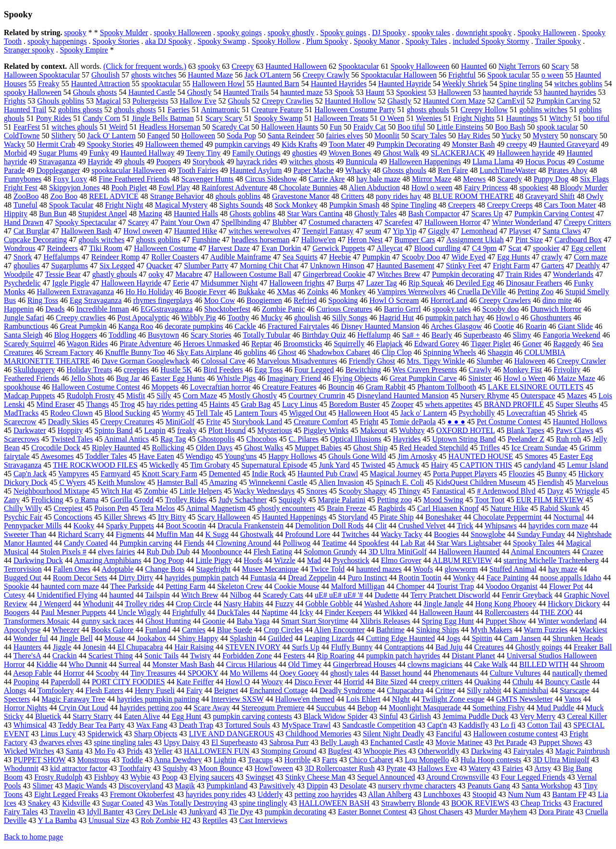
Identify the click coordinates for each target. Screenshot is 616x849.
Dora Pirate (556, 812)
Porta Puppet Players (465, 474)
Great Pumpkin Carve (423, 378)
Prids (135, 751)
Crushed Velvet (422, 526)
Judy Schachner (243, 500)
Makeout (374, 430)
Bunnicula (361, 162)
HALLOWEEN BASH (334, 803)
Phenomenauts (456, 673)
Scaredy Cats (283, 595)
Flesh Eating (273, 552)
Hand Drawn (24, 222)
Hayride (100, 162)
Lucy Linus (300, 404)
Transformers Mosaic (37, 621)
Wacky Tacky (402, 534)
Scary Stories (211, 335)
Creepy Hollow (484, 110)
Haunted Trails (246, 92)
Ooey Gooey (299, 673)
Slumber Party (206, 266)
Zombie (156, 491)
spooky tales (431, 33)
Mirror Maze (432, 179)
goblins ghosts (80, 110)
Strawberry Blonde (410, 803)
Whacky (358, 170)
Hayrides (407, 439)
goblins (255, 352)
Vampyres (74, 474)
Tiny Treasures (153, 673)
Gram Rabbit (386, 387)
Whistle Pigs (236, 378)
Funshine (206, 240)
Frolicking (47, 500)
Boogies (447, 534)
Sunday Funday (541, 534)
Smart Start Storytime (315, 621)
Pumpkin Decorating (408, 144)
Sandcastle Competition (379, 725)
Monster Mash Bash (184, 664)
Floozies (522, 474)
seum (373, 231)
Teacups (260, 760)
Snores (317, 491)
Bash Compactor (434, 214)
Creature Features (289, 387)
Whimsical (30, 725)
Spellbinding (241, 222)
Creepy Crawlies (288, 101)
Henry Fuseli (155, 690)
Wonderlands (573, 274)
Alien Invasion (341, 482)
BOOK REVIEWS (480, 803)
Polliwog (297, 543)
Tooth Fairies (198, 170)
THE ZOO (556, 612)
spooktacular (161, 84)
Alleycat (389, 248)
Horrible (297, 760)
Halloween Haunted (469, 552)
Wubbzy (412, 430)
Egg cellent (589, 248)
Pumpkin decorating (463, 274)
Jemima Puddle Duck (475, 716)
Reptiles (215, 820)
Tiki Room (106, 248)
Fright (369, 422)
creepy (517, 144)
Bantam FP (569, 794)
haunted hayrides (570, 92)
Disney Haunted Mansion (380, 326)
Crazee (592, 552)
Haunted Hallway (147, 153)
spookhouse (22, 387)
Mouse (115, 638)
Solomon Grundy (330, 552)
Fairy (194, 690)
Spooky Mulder (124, 33)
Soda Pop (241, 136)
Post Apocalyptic (144, 318)
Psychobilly (477, 413)
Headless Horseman (170, 127)
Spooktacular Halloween (399, 75)
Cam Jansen (522, 638)
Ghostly (199, 92)
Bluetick (48, 716)
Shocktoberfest (227, 309)
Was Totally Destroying (191, 803)
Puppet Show (506, 621)
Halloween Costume (165, 248)
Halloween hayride (526, 153)
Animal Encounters (540, 552)
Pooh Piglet (129, 188)
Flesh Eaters (104, 690)
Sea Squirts (300, 257)
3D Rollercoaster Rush (340, 768)
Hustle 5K (176, 370)
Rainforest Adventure (235, 188)
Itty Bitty (172, 517)
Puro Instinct (367, 578)
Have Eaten (156, 456)
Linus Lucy (58, 734)
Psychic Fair (23, 517)
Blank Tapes (525, 430)
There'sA (27, 656)
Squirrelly (349, 344)
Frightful (462, 75)
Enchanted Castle (397, 742)
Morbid (15, 153)
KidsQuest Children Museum (481, 482)
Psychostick (351, 560)
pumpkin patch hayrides (403, 656)
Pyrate (396, 768)
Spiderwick (105, 734)
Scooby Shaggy (363, 491)
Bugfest (340, 751)
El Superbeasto (234, 742)
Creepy (243, 66)
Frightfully (189, 612)
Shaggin (500, 352)
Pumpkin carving (146, 543)
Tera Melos (157, 508)
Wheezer (66, 630)
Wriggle (587, 491)
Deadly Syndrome (347, 690)
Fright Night (124, 205)
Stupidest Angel (103, 214)
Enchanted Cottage (279, 690)
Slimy (522, 335)
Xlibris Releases (385, 621)
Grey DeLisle (156, 812)
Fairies (513, 768)
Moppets (165, 387)
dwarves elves (61, 742)
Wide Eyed (468, 257)
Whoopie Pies (385, 751)
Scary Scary (224, 118)
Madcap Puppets (29, 396)
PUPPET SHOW (39, 760)
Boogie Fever (205, 292)
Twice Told (327, 569)
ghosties (305, 153)
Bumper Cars (415, 240)
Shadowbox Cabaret (339, 352)
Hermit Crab (56, 144)
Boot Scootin (186, 526)
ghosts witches (154, 75)
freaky (187, 430)
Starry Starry (92, 716)
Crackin (65, 656)
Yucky (511, 136)
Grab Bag (256, 404)
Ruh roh (568, 439)
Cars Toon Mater (570, 205)
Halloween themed (174, 144)
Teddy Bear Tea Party (91, 725)
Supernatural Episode (274, 465)
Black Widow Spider (336, 716)
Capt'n (437, 725)
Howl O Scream (394, 300)
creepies (136, 370)
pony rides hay (398, 196)
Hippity (16, 214)
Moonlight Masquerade (425, 708)
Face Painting (508, 578)
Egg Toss (269, 370)
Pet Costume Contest (509, 422)
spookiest (534, 188)
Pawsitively (277, 786)
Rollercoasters (507, 612)
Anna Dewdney (178, 760)
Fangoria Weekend (572, 335)
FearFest (27, 127)
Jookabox (151, 638)
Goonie (214, 621)
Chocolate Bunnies (308, 188)
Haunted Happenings (294, 517)
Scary (560, 66)
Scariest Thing (110, 656)
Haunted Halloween (296, 66)
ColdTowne (22, 136)
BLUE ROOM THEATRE (473, 196)
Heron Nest (365, 240)
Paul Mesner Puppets (73, 612)
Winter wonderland (567, 621)
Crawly (480, 370)
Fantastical (449, 491)
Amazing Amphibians (108, 560)
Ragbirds (392, 508)
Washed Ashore (388, 604)
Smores (536, 456)
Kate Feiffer (195, 682)
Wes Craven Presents (425, 370)
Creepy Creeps (510, 205)
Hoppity (70, 430)
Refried (305, 300)
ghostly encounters (286, 508)
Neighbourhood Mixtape (51, 491)
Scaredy (510, 179)
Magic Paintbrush (583, 751)
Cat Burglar (32, 231)
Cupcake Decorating (35, 240)
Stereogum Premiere (273, 708)
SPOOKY (203, 673)
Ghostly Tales (375, 214)
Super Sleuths (577, 404)
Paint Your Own (185, 222)
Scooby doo (500, 309)
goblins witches (543, 110)
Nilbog (241, 595)
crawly (552, 257)
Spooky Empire (84, 50)
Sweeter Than (25, 534)
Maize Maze (576, 378)
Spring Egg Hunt (448, 621)
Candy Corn (102, 118)
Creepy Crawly (326, 75)
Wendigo (199, 456)
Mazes (577, 396)
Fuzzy (284, 604)
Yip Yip (405, 231)
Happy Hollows (292, 456)
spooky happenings (57, 41)
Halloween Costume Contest (96, 387)
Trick (465, 526)
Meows (474, 179)
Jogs (453, 638)
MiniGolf (180, 422)
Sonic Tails (161, 656)
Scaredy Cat (231, 127)
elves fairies (117, 552)
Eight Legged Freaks (66, 794)
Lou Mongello (427, 760)
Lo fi (508, 725)
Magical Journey (395, 474)
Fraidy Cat (370, 127)
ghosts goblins (158, 240)
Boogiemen (264, 300)
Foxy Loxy (70, 179)
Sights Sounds (241, 205)
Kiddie (47, 664)
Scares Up (487, 214)
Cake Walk (491, 664)
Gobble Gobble (329, 604)
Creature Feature (277, 110)
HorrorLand (449, 300)
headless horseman (260, 240)
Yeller (163, 751)
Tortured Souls (247, 725)
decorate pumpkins (194, 326)
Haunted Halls (196, 214)
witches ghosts (311, 162)
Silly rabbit (484, 690)
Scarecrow (20, 422)
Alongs (15, 690)
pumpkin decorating (295, 812)
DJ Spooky (389, 33)
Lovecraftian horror (220, 387)
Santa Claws (562, 231)
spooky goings (239, 33)
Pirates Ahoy (568, 170)
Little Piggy (214, 560)
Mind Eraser (56, 404)
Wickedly (164, 465)
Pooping (26, 682)
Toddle (132, 760)
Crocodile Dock (56, 448)
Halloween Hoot (363, 413)
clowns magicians (435, 664)
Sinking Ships (438, 630)
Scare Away (212, 708)
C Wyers (72, 482)
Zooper (402, 404)
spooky (75, 33)
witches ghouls (75, 127)
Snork (23, 257)
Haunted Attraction (101, 84)
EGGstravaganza (167, 309)
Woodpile (19, 274)
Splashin (243, 638)
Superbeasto (482, 335)
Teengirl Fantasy (328, 231)
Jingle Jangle (443, 604)
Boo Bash (510, 127)
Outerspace (538, 396)
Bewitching (363, 370)
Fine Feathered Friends (134, 179)
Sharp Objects (155, 734)
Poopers (168, 162)
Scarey (139, 222)
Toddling (122, 335)
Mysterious (275, 430)
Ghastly (399, 101)
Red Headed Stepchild (433, 448)
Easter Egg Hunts (178, 378)
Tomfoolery (56, 690)
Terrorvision (23, 569)
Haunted (474, 66)
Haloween (530, 361)
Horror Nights (26, 708)
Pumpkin (376, 257)
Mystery (545, 136)
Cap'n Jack (30, 474)
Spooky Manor (377, 41)
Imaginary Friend (294, 378)
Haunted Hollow (350, 101)
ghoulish (307, 318)
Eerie (181, 283)
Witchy (560, 118)
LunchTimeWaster (508, 170)
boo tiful (596, 118)
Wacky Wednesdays (264, 491)
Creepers (462, 205)
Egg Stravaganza (96, 300)
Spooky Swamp (222, 41)
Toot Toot (490, 500)
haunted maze (301, 92)
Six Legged (117, 266)
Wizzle (285, 560)
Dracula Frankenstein (250, 526)
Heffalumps (61, 257)
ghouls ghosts (135, 110)
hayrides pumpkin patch (202, 578)
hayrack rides (257, 162)
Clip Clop (397, 352)
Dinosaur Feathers (534, 283)
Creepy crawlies (81, 318)
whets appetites (449, 404)
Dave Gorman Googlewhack (146, 361)
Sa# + (411, 335)
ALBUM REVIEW (462, 560)
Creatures (489, 647)
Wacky (14, 144)
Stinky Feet (464, 266)
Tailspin (157, 595)
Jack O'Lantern (268, 75)
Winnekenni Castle (278, 482)
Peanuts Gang (488, 786)
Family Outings (257, 153)
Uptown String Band (464, 439)
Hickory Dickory (574, 604)
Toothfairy (135, 768)
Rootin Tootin (420, 578)
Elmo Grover (401, 560)
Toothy (238, 318)
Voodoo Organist (512, 586)
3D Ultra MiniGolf (398, 552)
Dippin (317, 786)
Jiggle (62, 647)
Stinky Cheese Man (315, 777)
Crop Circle (194, 604)
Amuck (408, 465)
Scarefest (399, 222)
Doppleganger (58, 170)
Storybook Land (257, 422)
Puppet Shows (560, 742)
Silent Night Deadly (394, 734)
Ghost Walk (401, 153)
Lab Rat (413, 543)
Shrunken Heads (578, 638)
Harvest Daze (229, 248)
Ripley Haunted (116, 448)
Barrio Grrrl (403, 309)
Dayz (555, 491)
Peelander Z (526, 439)
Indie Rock (269, 474)
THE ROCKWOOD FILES (95, 465)
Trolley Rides (186, 500)
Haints (219, 404)
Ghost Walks (264, 448)
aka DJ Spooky (169, 41)
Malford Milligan (358, 586)
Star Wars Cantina (315, 214)
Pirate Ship (397, 517)
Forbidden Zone (247, 656)
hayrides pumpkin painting (158, 699)
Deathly (588, 266)
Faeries (179, 110)
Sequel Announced (386, 777)
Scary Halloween (224, 517)
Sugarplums (69, 266)
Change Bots (165, 569)
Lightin (225, 760)
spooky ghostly (291, 33)
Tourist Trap (455, 586)
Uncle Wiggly (139, 612)
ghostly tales (349, 673)
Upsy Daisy (182, 742)
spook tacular (557, 127)
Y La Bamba (58, 820)
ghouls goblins (238, 196)
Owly (595, 196)
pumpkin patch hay (455, 318)
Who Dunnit (88, 664)
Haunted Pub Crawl (328, 474)
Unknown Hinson (337, 266)
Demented (225, 474)
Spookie (16, 586)
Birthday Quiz (324, 335)
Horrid (354, 682)
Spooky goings (343, 33)
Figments (130, 534)
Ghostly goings (539, 647)
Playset (520, 231)
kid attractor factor (79, 768)
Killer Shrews (125, 517)
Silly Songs (350, 318)
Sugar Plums (58, 153)
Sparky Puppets (130, 526)
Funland (157, 630)
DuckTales (233, 612)
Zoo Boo (64, 196)
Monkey (353, 292)
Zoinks (318, 292)
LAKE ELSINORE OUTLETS (536, 387)
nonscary (584, 136)
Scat (515, 248)
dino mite (557, 300)
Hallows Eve (437, 768)
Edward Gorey (437, 344)
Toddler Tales (106, 456)
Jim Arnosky (417, 456)
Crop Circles (283, 630)
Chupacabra (405, 690)
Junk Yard (334, 465)
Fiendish (550, 482)
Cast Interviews (263, 820)
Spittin (482, 638)
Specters (17, 699)
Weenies (429, 118)
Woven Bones (350, 153)
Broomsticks (303, 344)
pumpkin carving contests (252, 716)
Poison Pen (112, 508)
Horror (74, 673)
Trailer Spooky (558, 41)
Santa (75, 751)
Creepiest (68, 508)
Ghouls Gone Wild (357, 456)
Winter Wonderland (522, 222)
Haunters (27, 647)
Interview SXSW (237, 699)
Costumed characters (341, 222)
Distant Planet (474, 656)
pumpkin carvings (242, 144)
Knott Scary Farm (170, 474)
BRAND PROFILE (514, 404)
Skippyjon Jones (74, 188)
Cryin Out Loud (83, 708)
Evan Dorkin (281, 248)
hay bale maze (378, 179)
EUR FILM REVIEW (550, 500)
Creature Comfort (321, 422)
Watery (480, 768)
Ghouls (239, 101)
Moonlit (387, 136)
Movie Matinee (459, 742)
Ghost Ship (371, 448)
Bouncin (341, 387)
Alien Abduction (374, 188)
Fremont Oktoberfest (142, 794)
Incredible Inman (103, 309)
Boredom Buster (354, 404)
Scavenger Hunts (207, 179)
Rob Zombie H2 (166, 820)
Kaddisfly (474, 725)
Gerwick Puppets (339, 248)
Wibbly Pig (199, 318)
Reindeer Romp (115, 257)
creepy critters (441, 682)
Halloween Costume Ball (252, 274)
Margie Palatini (341, 500)
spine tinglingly (263, 803)
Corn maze (590, 257)
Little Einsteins (460, 127)
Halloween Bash (86, 231)
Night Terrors (519, 66)
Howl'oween (274, 768)
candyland (539, 465)
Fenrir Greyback (527, 595)
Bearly (442, 335)
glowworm (461, 569)
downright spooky (484, 33)
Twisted (373, 465)
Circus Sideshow (271, 179)
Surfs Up (305, 647)
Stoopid (485, 794)
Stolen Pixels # (64, 552)
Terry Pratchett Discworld (450, 595)
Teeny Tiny (203, 153)
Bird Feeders (223, 370)
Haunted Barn (277, 84)
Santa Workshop (547, 786)
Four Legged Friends (533, 777)
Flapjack (389, 344)
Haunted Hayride (405, 84)
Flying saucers (212, 777)
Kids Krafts (299, 144)
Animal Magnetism (216, 508)
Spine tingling (521, 84)
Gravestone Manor (301, 196)
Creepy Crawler (581, 361)
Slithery (63, 136)
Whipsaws (501, 526)
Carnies (194, 630)
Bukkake (251, 292)
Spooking (343, 300)
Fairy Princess (486, 188)
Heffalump (374, 335)
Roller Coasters (175, 257)
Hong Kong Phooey (506, 604)
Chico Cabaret (371, 760)
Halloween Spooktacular (42, 75)
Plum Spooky (327, 41)
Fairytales (529, 751)
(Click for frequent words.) (145, 66)
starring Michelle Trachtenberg (551, 560)
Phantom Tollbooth (447, 387)
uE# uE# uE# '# (339, 595)
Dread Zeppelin (312, 578)
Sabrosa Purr (289, 742)
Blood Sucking (128, 413)
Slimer (43, 786)
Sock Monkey (296, 205)
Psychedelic (22, 283)
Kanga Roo (136, 326)
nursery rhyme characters (417, 786)
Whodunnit (21, 768)
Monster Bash (473, 144)
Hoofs (253, 560)
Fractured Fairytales (298, 326)
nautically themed (579, 673)
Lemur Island (588, 465)
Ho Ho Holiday (149, 292)
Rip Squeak (426, 283)
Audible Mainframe (241, 257)
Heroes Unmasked (211, 344)
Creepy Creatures (127, 422)
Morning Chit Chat (269, 266)
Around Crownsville (457, 777)
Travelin (63, 812)
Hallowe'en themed (305, 699)
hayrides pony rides (216, 794)
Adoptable (118, 569)
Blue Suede (235, 630)
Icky (306, 612)
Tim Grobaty (210, 465)
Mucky (272, 318)
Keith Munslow (121, 482)
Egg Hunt (186, 716)
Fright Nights (474, 118)
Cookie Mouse (297, 586)
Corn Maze (200, 396)
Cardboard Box (578, 240)
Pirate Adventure (145, 344)
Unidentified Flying (67, 595)
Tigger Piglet (491, 344)
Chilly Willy (23, 508)
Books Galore (112, 630)
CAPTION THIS (486, 465)
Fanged (159, 136)
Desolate (353, 786)
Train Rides (524, 274)
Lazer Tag (382, 283)
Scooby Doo (421, 257)
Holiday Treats (89, 370)
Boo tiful (411, 127)
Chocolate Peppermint (507, 517)
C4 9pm (484, 248)
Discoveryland (141, 786)
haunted (122, 595)
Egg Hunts (513, 257)
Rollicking (168, 448)
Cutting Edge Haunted (401, 638)
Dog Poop (168, 560)
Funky (99, 153)
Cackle (245, 326)
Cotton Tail (544, 725)
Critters (353, 196)
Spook (344, 92)
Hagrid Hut (396, 318)
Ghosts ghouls (404, 170)
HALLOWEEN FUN (217, 751)
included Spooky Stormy (491, 41)
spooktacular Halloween (129, 170)
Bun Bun (53, 214)
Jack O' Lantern (111, 136)
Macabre (189, 274)
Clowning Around (243, 543)
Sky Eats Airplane (205, 352)
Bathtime (391, 630)
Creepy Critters (588, 222)
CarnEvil (511, 101)
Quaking (488, 682)
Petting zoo (394, 500)
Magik (185, 786)
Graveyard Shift (550, 196)
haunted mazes (379, 569)
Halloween (455, 92)
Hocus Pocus (545, 162)
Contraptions (404, 647)
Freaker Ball (593, 647)
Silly (164, 396)
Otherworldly (438, 751)
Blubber (285, 222)
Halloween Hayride (131, 283)
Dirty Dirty (136, 578)
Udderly (270, 794)
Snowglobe (488, 534)
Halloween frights (297, 283)
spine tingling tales (123, 742)
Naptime (275, 612)
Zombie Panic (283, 309)
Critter (445, 690)
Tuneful (26, 205)
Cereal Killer (587, 716)
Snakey (39, 803)
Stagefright (213, 569)
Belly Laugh (340, 742)
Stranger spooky (29, 50)
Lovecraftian (526, 413)
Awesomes (57, 456)
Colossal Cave (223, 361)
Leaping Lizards (329, 638)
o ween (552, 75)
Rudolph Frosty (90, 396)
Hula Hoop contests (491, 760)
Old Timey (305, 664)
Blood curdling (437, 248)
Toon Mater (347, 144)
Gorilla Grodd (132, 500)
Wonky (464, 578)
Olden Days (214, 448)
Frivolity (567, 370)
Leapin (155, 430)
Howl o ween (432, 188)
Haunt (375, 92)
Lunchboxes (442, 794)
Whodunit (98, 604)
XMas (286, 292)
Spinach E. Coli (400, 482)
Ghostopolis (216, 439)
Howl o (508, 318)
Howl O (237, 682)
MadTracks (21, 413)
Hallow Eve (198, 101)
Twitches (356, 534)
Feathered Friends (32, 378)
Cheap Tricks (541, 803)
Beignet (226, 690)
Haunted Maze (210, 75)
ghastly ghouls (115, 274)
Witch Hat (116, 491)
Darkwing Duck (38, 560)
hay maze (563, 569)
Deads (55, 309)
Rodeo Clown (71, 413)
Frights (15, 101)
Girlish (420, 716)
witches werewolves (260, 231)
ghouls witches (102, 240)
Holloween (198, 136)
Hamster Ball (177, 482)
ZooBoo (26, 196)
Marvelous (592, 482)
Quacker (159, 266)
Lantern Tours (256, 413)
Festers (294, 656)
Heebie (340, 257)
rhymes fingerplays (163, 300)
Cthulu (523, 682)
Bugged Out (23, 578)
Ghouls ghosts (95, 92)
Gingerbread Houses (365, 664)
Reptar (262, 344)
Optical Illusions (356, 439)
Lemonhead (479, 231)
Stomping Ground (289, 751)
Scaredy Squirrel (30, 344)
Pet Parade (511, 742)
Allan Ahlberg (390, 794)
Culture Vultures (515, 673)
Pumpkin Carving (563, 101)
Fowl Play (174, 188)
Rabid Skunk (560, 508)
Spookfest (373, 543)
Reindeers (62, 248)
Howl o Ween (524, 378)
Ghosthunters (551, 318)
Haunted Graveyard (569, 144)
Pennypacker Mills (33, 526)
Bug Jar (128, 378)
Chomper (411, 586)
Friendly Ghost (372, 361)
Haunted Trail (25, 110)
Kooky (84, 526)
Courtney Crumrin (317, 396)
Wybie (140, 777)
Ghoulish (106, 75)
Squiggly (293, 500)
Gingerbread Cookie (334, 274)
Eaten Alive (142, 716)
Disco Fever (313, 682)
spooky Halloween (183, 33)
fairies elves (344, 136)
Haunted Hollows (580, 422)
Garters (553, 266)
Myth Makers (492, 630)
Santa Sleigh (23, 335)
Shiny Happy (198, 638)
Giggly (438, 231)
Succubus (331, 708)
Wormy (173, 413)
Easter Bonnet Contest (372, 812)
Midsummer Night (229, 283)
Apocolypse (22, 630)
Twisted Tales (72, 439)
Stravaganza (57, 162)
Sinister (480, 378)
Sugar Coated (123, 803)
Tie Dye (240, 812)
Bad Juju (449, 647)
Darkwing (487, 751)
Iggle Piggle (71, 283)
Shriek (567, 413)
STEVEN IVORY (253, 647)
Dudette (387, 595)
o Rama (87, 500)
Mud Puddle (555, 708)
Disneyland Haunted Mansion (403, 396)
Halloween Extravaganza (75, 292)
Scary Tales (429, 136)
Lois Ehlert (363, 699)
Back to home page (33, 837)
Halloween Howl (218, 84)
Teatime (334, 543)
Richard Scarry (81, 534)
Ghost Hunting (168, 621)
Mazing (150, 214)
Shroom (592, 664)
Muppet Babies (318, 448)
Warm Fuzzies (546, 630)
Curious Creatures (345, 309)
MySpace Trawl (306, 725)
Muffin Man (175, 534)
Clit (381, 526)
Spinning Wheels (450, 352)
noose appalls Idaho (571, 578)
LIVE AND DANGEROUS (232, 734)
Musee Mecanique (270, 569)
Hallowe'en (319, 240)
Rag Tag (173, 439)
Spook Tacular (71, 205)
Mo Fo (105, 751)
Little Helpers (201, 491)
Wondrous (19, 248)
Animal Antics (126, 439)
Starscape (574, 690)
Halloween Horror (453, 222)
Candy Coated (86, 543)
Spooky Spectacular (86, 222)
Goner (532, 344)
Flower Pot (566, 586)
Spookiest (411, 92)
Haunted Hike (195, 231)
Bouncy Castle (567, 682)
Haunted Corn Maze (454, 101)
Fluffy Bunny (352, 647)
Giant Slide (575, 326)
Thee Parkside (132, 586)
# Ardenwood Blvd (506, 491)
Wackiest (593, 630)
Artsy (543, 768)
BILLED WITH (544, 664)
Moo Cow (219, 300)
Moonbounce (221, 552)
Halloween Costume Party (355, 110)
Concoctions (73, 517)
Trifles (489, 448)
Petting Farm (186, 586)
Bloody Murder (584, 188)
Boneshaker (443, 517)
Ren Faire (453, 170)
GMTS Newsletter (525, 699)
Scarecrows (22, 439)
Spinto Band (114, 430)
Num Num (524, 794)
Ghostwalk (257, 534)
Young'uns (240, 456)
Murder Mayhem (501, 812)
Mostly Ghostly (253, 396)
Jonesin (94, 647)
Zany (12, 500)
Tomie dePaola (413, 422)
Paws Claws (575, 430)
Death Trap (196, 725)
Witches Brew (398, 274)
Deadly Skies (69, 422)
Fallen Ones (72, 569)
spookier (546, 248)
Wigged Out (308, 413)
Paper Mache (314, 170)
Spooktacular (359, 66)
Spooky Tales (426, 41)
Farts (330, 760)
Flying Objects (355, 378)
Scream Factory (69, 352)
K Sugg (217, 534)
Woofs (423, 569)
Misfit (135, 396)
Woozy (272, 682)
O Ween (392, 118)
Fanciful (449, 734)
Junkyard (203, 812)
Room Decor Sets (80, 578)
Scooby (107, 673)
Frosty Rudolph (58, 777)
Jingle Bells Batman (163, 118)
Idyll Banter (105, 812)
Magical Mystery (181, 205)
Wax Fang (152, 725)
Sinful (389, 716)
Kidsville (76, 803)
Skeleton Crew (240, 586)
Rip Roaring (336, 656)
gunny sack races (108, 621)
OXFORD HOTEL (466, 430)
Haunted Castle (152, 92)
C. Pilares (304, 439)
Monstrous (93, 760)
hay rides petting (172, 404)
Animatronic (220, 110)
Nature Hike (509, 508)
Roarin (536, 326)
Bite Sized (391, 682)
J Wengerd (55, 604)
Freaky (49, 84)
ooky (156, 274)
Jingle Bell (76, 638)
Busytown (163, 335)
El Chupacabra (140, 647)
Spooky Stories (116, 41)
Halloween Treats (341, 118)
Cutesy (14, 595)
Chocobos (262, 439)
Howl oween (143, 231)
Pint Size (529, 240)
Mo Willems (249, 673)
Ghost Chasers (441, 812)
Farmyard (115, 474)
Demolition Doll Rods (329, 526)
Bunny (557, 474)
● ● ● (456, 422)
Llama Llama (493, 162)
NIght (401, 699)
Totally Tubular (267, 335)
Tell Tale (209, 413)
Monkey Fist (522, 370)
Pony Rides (54, 118)
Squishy (175, 768)
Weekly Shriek (465, 84)
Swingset (260, 777)
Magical (108, 101)
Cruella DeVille (481, 292)
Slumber (489, 361)
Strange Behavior (177, 196)
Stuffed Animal (513, 569)
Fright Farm (511, 266)
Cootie (504, 326)
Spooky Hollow (276, 41)
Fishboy (106, 777)
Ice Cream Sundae (539, 448)
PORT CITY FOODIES (128, 682)
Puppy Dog (551, 179)
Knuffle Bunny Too (135, 352)
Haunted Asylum (256, 170)
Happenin (19, 309)
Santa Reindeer (291, 136)
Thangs (97, 404)
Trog (128, 404)
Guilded (281, 638)
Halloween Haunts (289, 127)
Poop (170, 777)
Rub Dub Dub (168, 552)
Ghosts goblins (253, 214)
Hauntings (522, 118)
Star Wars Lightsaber (469, 543)
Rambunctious (26, 326)
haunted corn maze (70, 586)
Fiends (194, 543)
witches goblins (578, 84)
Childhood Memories (318, 734)
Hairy (439, 465)
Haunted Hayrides (339, 84)
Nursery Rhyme (485, 396)
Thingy (410, 491)
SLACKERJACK (458, 153)
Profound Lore (308, 534)
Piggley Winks (326, 430)
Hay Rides (474, 136)
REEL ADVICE (114, 196)
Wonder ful (31, 638)
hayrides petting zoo (151, 708)
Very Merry (538, 716)
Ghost (287, 352)
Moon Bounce (221, 768)
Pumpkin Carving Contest (554, 214)
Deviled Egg (475, 283)
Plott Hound (227, 430)
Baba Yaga (253, 621)
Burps (346, 283)
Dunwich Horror (556, 309)
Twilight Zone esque (453, 699)
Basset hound (401, 673)
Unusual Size (109, 820)
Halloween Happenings (425, 162)
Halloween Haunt (446, 612)
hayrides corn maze (558, 526)
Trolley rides (145, 604)
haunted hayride (507, 92)
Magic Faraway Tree (73, 699)
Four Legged (314, 370)
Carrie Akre (327, 179)
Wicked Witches (29, 751)
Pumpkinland (227, 786)
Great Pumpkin (83, 326)
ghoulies (26, 266)
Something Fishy (499, 708)
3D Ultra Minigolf (561, 760)
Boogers (17, 612)
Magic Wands (86, 786)
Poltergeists (150, 101)
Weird (118, 127)
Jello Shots (88, 378)
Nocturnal (569, 517)
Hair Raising (194, 647)
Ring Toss (43, 300)
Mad (314, 560)
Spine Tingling (414, 205)
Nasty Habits (243, 604)
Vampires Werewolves (412, 292)
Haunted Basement (405, 266)
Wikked (396, 612)
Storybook (209, 162)
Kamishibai (531, 690)
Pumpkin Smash (354, 205)
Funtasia (263, 578)
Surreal (129, 664)
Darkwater (30, 430)
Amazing (223, 482)
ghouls (135, 162)
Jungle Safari (24, 318)
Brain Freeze (346, 508)
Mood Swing (443, 500)
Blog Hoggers (75, 335)
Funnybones (23, 179)
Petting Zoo (535, 292)
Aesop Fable (32, 673)
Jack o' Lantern (424, 413)
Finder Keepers (348, 612)
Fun (336, 127)
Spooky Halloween (547, 33)
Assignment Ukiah (475, 240)
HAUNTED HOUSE (481, 456)
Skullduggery (34, 370)
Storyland (353, 517)
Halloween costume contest (515, 734)
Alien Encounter (340, 630)
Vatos (573, 699)
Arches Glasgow (456, 326)
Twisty (200, 656)
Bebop (367, 708)
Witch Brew (200, 595)
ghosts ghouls (428, 110)
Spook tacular (508, 75)
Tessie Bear (63, 274)
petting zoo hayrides (326, 794)
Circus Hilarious (251, 664)
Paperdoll (65, 682)
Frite (213, 422)
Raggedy (567, 344)
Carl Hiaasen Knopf (448, 508)
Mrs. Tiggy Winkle (436, 361)
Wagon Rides (87, 344)
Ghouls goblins (60, 101)
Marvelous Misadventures (297, 361)
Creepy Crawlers (505, 300)
